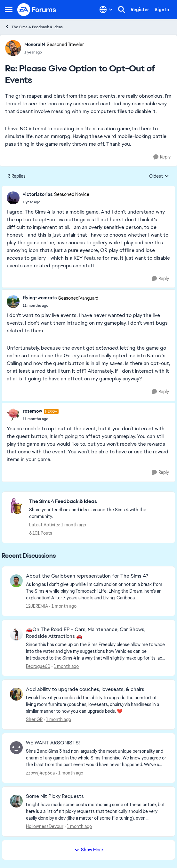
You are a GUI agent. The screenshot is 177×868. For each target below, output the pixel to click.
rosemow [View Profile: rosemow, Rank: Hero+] (32, 411)
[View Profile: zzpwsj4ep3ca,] (16, 748)
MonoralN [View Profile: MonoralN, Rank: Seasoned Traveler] (35, 45)
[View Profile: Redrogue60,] (16, 634)
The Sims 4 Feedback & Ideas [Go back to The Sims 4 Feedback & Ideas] (34, 27)
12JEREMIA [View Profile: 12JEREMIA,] (37, 606)
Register (140, 10)
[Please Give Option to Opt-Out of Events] (54, 52)
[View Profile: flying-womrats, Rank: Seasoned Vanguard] (13, 302)
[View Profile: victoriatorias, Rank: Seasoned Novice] (13, 198)
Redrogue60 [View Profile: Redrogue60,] (38, 666)
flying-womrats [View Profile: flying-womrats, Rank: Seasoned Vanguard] (40, 298)
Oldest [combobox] (159, 176)
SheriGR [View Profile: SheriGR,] (34, 719)
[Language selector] (106, 10)
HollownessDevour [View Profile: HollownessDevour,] (45, 826)
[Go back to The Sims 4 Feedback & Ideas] (99, 502)
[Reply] (162, 157)
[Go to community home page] (37, 10)
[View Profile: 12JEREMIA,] (16, 581)
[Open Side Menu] (9, 10)
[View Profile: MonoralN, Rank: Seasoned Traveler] (13, 48)
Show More (89, 850)
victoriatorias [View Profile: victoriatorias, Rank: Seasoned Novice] (38, 194)
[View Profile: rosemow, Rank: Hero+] (13, 415)
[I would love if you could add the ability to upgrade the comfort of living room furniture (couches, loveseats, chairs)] (97, 705)
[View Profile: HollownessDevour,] (16, 801)
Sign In (162, 10)
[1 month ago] (63, 606)
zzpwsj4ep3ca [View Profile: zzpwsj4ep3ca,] (40, 773)
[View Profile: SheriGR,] (16, 694)
